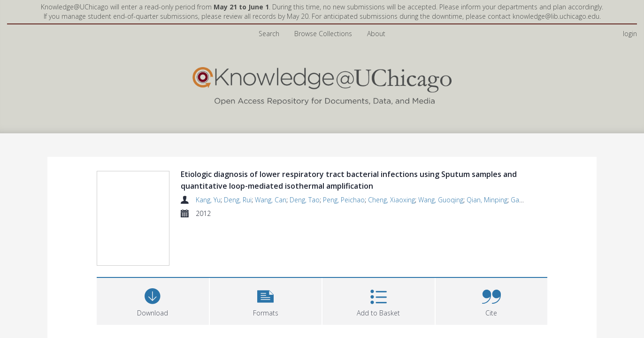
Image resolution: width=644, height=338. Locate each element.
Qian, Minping (487, 200)
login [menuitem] (630, 34)
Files (108, 301)
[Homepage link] (322, 84)
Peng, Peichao (344, 200)
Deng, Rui (238, 200)
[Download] (153, 256)
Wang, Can (271, 200)
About (376, 34)
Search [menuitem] (269, 34)
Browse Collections (323, 34)
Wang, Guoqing (441, 200)
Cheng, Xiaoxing (391, 200)
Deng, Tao (305, 200)
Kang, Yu (208, 200)
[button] (266, 256)
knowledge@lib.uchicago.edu (556, 16)
